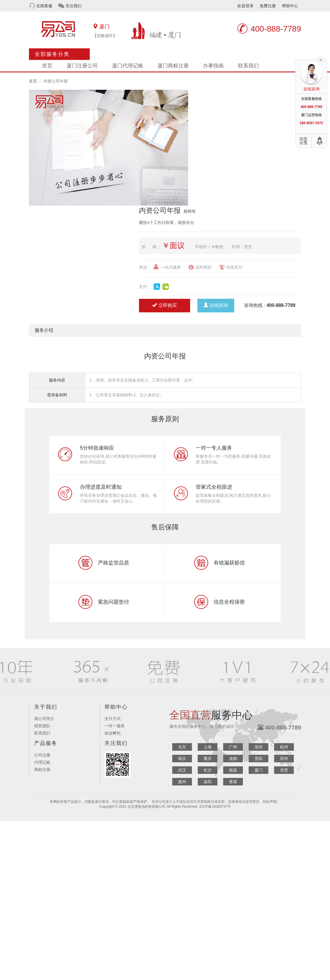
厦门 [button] (258, 770)
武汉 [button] (182, 770)
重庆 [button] (208, 759)
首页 (47, 66)
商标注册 (42, 770)
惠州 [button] (182, 782)
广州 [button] (233, 747)
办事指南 (213, 66)
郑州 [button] (284, 759)
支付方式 (113, 719)
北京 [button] (182, 747)
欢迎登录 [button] (245, 6)
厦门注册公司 (82, 66)
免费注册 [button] (268, 6)
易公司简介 (44, 719)
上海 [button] (208, 747)
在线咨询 (216, 305)
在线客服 (44, 6)
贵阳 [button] (258, 759)
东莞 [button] (284, 770)
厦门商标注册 (173, 66)
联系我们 (248, 66)
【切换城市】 (105, 36)
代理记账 (42, 762)
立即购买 (165, 305)
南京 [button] (182, 759)
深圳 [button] (258, 747)
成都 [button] (233, 759)
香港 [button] (233, 782)
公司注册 (42, 755)
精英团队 (42, 726)
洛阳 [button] (208, 782)
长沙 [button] (208, 770)
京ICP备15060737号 (215, 807)
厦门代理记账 (128, 66)
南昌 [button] (233, 770)
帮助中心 (290, 6)
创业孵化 (113, 733)
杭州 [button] (284, 747)
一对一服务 (115, 726)
